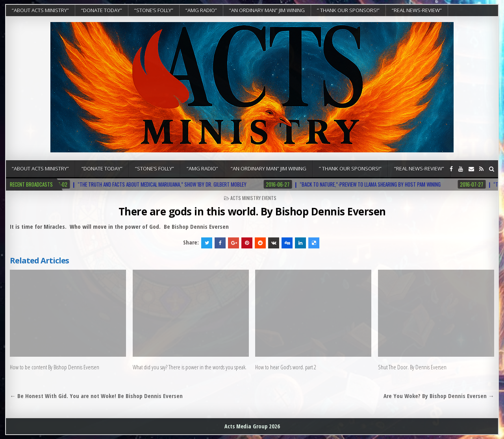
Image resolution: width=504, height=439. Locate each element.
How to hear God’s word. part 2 (286, 367)
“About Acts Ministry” (40, 10)
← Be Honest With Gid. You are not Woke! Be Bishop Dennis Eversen (96, 396)
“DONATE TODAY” (102, 10)
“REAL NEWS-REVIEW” (417, 10)
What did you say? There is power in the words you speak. (190, 367)
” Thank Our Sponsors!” (348, 10)
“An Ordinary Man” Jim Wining (267, 10)
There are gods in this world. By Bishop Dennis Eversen (252, 211)
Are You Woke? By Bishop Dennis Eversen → (439, 396)
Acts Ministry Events (253, 198)
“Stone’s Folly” (154, 10)
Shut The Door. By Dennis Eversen (412, 367)
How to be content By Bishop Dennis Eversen (55, 367)
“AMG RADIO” (201, 10)
